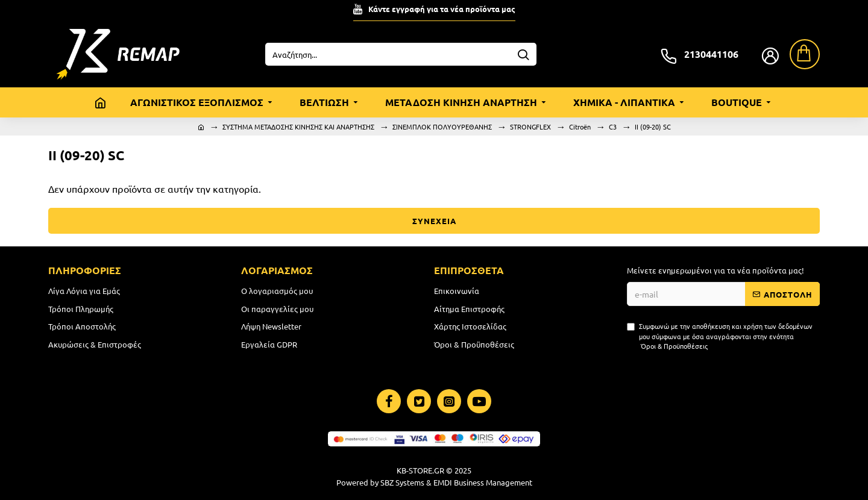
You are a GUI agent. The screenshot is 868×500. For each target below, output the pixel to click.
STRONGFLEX (530, 127)
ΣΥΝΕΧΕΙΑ (434, 221)
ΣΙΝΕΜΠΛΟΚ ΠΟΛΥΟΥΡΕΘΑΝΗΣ (442, 127)
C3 (613, 127)
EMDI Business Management (483, 482)
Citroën (580, 127)
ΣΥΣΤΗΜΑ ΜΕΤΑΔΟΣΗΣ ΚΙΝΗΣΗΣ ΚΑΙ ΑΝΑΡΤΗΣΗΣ (298, 127)
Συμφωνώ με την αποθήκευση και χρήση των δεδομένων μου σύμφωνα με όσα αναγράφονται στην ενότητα (720, 336)
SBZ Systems (402, 482)
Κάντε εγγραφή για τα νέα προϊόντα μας (442, 9)
